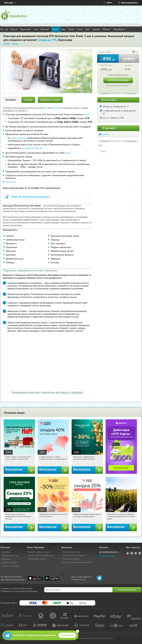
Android (56, 108)
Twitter (136, 553)
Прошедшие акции (37, 559)
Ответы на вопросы (11, 566)
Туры (64, 29)
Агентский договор (71, 552)
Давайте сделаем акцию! (39, 552)
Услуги (72, 29)
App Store (35, 578)
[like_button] (134, 52)
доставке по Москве (32, 148)
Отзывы (28, 100)
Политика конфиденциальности (77, 562)
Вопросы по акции (50, 100)
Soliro (87, 114)
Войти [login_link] (109, 3)
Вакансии (6, 559)
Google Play (52, 578)
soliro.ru (106, 134)
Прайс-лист (11, 182)
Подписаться (67, 635)
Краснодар (9, 3)
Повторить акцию (118, 80)
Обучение (46, 29)
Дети (88, 29)
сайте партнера (19, 138)
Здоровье (97, 29)
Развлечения (26, 29)
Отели (80, 29)
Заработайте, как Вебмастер (41, 555)
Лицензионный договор (74, 555)
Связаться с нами (107, 556)
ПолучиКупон (120, 29)
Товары (56, 29)
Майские (107, 29)
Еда (7, 29)
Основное (11, 100)
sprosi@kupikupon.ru (109, 552)
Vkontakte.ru (132, 553)
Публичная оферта (71, 559)
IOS (46, 108)
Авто (36, 29)
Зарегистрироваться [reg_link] (129, 3)
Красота (15, 29)
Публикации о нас (10, 555)
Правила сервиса (10, 562)
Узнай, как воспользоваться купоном (30, 197)
